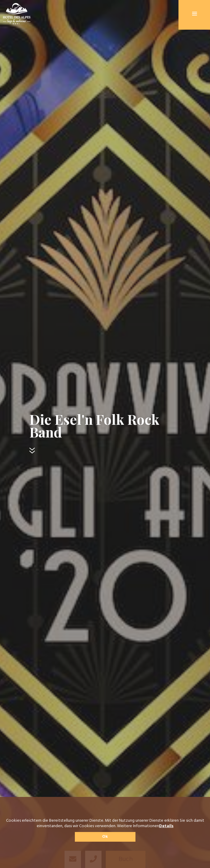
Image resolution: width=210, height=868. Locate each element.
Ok (105, 837)
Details (166, 826)
